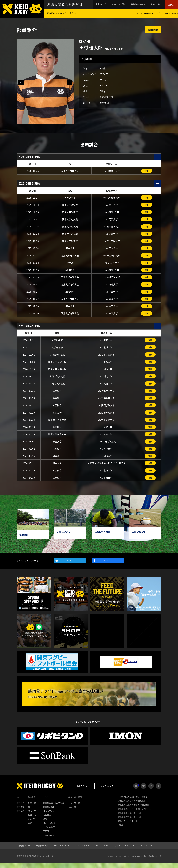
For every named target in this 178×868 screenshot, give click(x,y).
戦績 (30, 828)
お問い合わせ (158, 4)
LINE (138, 789)
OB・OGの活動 (123, 4)
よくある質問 (49, 832)
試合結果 (21, 812)
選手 (30, 812)
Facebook (108, 566)
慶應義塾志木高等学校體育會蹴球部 (133, 810)
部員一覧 (32, 808)
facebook (159, 791)
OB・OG (32, 824)
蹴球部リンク (107, 4)
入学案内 (47, 820)
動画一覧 (72, 812)
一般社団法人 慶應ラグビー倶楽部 (133, 801)
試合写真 (21, 816)
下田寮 (46, 836)
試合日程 (21, 808)
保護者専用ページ (141, 4)
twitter (144, 791)
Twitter (70, 566)
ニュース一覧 (74, 808)
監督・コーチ (34, 820)
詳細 (147, 171)
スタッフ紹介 (49, 816)
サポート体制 (49, 828)
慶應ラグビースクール (128, 826)
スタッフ (32, 816)
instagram (151, 791)
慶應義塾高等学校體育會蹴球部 (132, 805)
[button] (70, 82)
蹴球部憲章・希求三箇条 (54, 808)
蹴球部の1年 (49, 812)
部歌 (45, 824)
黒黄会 (172, 4)
